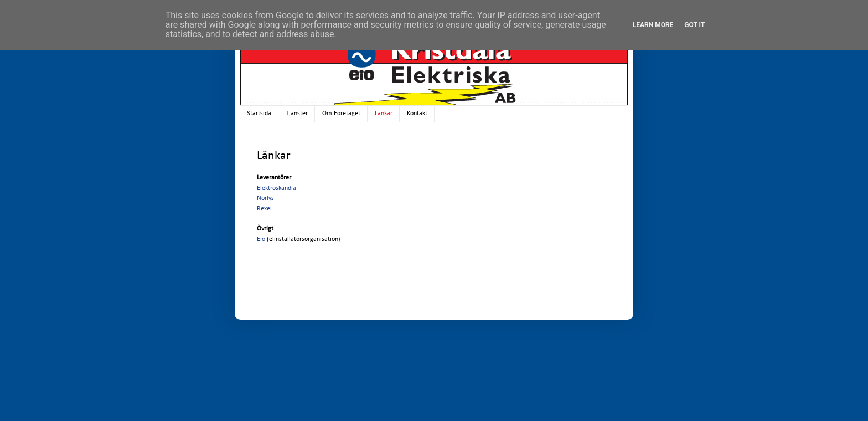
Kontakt (417, 114)
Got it (694, 25)
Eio (261, 239)
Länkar (384, 114)
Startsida (259, 114)
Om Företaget (341, 114)
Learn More (653, 25)
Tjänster (297, 114)
